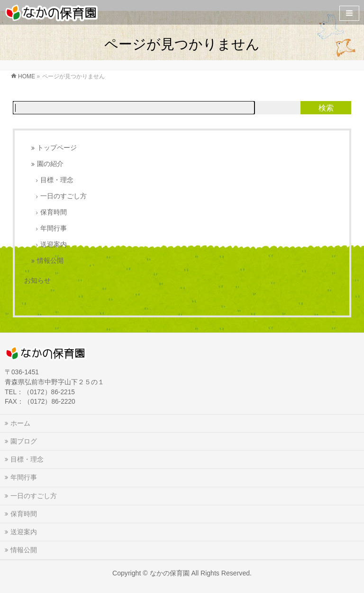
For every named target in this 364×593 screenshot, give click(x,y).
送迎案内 (54, 245)
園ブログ (24, 441)
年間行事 (54, 228)
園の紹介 (50, 164)
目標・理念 (57, 180)
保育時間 (54, 212)
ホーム (20, 423)
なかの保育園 (170, 573)
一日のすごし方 (64, 196)
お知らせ (37, 280)
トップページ (57, 148)
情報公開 (50, 261)
